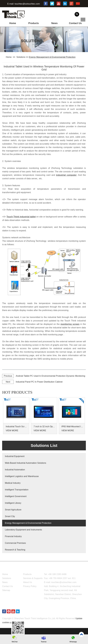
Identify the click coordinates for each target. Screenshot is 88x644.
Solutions (21, 57)
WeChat (15, 642)
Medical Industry (13, 483)
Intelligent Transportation (17, 490)
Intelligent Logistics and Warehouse (22, 476)
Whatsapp (73, 642)
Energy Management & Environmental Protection (52, 57)
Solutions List (44, 445)
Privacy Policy (30, 586)
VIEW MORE (12, 431)
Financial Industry (13, 536)
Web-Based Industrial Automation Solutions (25, 463)
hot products (17, 392)
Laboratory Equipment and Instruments (23, 530)
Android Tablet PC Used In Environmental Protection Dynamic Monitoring (50, 376)
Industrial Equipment (15, 456)
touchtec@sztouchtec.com (27, 4)
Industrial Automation (15, 470)
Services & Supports (33, 578)
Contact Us (75, 23)
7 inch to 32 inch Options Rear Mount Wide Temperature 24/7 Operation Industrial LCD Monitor (44, 427)
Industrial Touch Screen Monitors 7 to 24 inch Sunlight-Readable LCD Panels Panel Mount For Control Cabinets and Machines (17, 427)
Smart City (10, 516)
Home (13, 23)
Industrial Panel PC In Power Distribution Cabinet (39, 382)
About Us (27, 582)
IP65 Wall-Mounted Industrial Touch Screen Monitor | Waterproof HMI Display (72, 427)
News (54, 23)
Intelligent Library (13, 503)
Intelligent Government (16, 496)
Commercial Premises (15, 543)
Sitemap (6, 590)
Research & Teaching (15, 550)
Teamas (44, 642)
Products (34, 23)
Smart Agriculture (13, 510)
